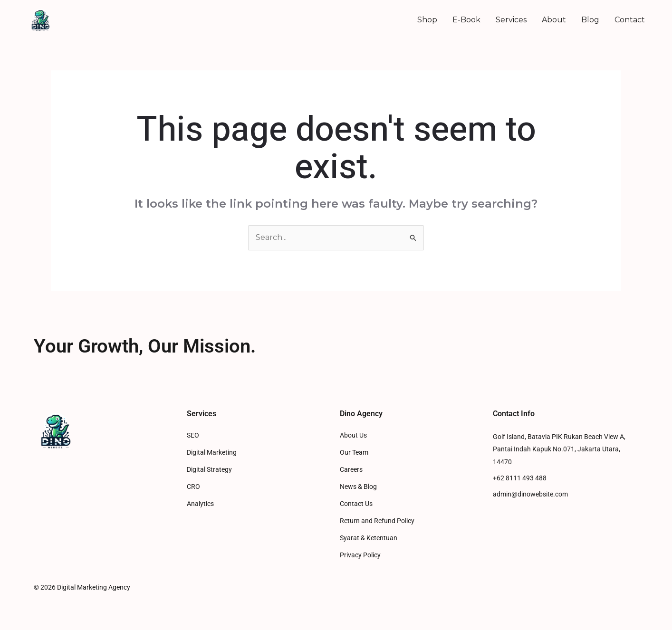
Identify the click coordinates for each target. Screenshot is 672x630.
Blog (590, 20)
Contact (630, 20)
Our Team (354, 453)
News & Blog (358, 487)
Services (511, 20)
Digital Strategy (209, 470)
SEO (193, 435)
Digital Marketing (212, 453)
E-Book (466, 20)
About (554, 20)
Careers (351, 470)
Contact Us (356, 504)
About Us (353, 435)
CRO (193, 487)
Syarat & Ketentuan (369, 538)
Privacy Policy (360, 555)
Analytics (200, 504)
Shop (427, 20)
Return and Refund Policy (377, 521)
